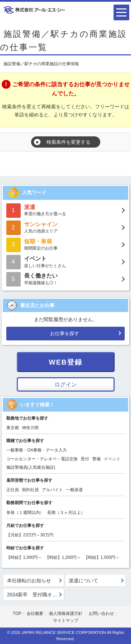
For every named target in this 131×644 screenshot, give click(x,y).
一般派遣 (74, 490)
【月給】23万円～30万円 (30, 535)
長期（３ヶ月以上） (66, 513)
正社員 (13, 490)
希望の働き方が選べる (65, 210)
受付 (85, 459)
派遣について (83, 581)
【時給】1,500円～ (102, 557)
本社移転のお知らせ (29, 581)
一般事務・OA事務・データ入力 (37, 450)
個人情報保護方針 (66, 614)
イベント (112, 459)
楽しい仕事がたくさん (65, 261)
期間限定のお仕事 (65, 244)
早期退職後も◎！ (65, 279)
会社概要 (35, 614)
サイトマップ (66, 621)
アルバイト (52, 490)
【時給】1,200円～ (63, 557)
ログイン (66, 384)
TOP (17, 614)
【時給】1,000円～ (24, 557)
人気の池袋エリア (65, 227)
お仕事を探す (65, 333)
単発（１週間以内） (25, 513)
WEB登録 (66, 362)
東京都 (13, 428)
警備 (96, 459)
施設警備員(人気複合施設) (31, 467)
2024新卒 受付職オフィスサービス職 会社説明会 (36, 595)
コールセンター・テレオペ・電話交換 (42, 459)
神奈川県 (30, 428)
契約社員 (30, 490)
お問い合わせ (101, 614)
